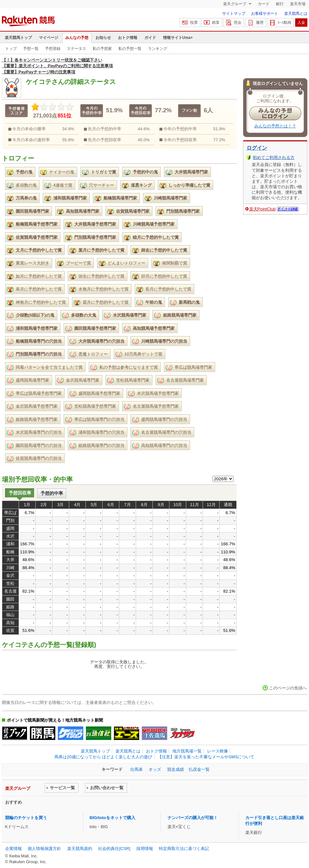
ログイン (257, 148)
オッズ (155, 769)
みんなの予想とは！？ (275, 126)
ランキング (158, 49)
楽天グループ (235, 4)
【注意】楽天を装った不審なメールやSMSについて (206, 757)
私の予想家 (102, 49)
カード (264, 4)
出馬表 (136, 769)
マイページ (49, 38)
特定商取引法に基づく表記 (184, 849)
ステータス (77, 49)
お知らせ (103, 38)
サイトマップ (234, 14)
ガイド (150, 38)
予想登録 (53, 49)
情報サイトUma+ (178, 38)
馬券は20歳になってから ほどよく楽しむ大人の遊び (103, 757)
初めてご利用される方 (274, 157)
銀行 (280, 4)
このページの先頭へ (288, 688)
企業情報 (14, 849)
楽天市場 (298, 4)
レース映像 (218, 751)
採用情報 (145, 849)
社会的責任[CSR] (114, 849)
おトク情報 (128, 38)
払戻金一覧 (199, 769)
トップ (11, 49)
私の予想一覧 (130, 49)
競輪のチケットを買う (26, 818)
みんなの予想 (77, 38)
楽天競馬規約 (80, 849)
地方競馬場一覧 (187, 751)
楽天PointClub (263, 209)
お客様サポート (265, 14)
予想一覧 (31, 49)
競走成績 (176, 769)
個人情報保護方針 (44, 849)
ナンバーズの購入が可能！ (193, 818)
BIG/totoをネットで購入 (113, 818)
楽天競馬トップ (18, 38)
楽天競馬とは (296, 14)
